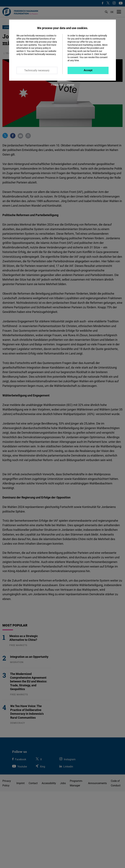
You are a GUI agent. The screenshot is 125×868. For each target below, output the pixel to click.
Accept (88, 70)
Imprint (71, 85)
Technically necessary (37, 70)
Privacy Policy (58, 85)
